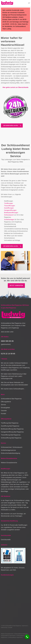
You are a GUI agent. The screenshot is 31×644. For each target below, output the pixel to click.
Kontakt (3, 414)
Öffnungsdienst (6, 402)
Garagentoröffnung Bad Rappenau (12, 432)
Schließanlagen (9, 220)
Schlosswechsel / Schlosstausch (12, 447)
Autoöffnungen (9, 208)
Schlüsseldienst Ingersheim (15, 637)
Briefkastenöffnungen (11, 213)
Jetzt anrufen (16, 285)
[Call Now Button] (27, 637)
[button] (29, 3)
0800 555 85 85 (7, 341)
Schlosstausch (9, 215)
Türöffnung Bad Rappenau (10, 423)
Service (3, 405)
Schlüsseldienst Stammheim (8, 636)
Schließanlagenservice (8, 450)
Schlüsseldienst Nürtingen (21, 634)
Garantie (4, 411)
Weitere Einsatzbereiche (9, 463)
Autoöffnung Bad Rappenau (10, 426)
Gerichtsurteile (6, 540)
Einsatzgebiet (5, 408)
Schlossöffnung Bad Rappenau (11, 438)
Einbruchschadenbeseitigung (10, 453)
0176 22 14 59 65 (8, 354)
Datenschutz (4, 627)
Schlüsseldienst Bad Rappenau (11, 399)
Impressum (25, 626)
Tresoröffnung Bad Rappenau (11, 435)
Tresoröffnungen (9, 206)
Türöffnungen (8, 203)
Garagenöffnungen (10, 210)
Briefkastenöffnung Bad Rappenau (12, 429)
